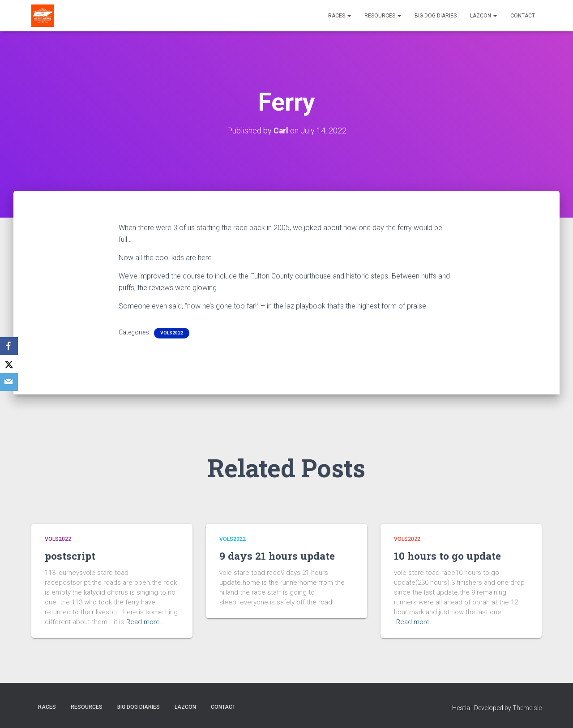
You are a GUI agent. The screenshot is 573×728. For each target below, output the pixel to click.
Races (340, 16)
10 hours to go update (450, 556)
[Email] (9, 382)
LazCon (483, 16)
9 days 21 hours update (279, 556)
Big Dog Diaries (436, 16)
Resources (383, 16)
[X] (9, 364)
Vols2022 (172, 332)
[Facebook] (9, 346)
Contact (523, 16)
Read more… (145, 622)
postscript (71, 556)
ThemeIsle (527, 708)
